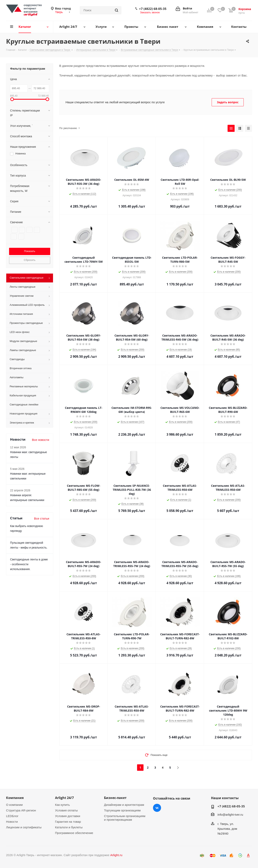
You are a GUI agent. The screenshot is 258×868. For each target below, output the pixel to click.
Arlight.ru (116, 855)
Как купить (62, 805)
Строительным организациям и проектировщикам (125, 818)
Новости (12, 822)
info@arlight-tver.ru (230, 815)
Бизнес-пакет (115, 798)
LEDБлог (12, 816)
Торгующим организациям (122, 810)
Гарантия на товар (68, 822)
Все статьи (42, 518)
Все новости (41, 440)
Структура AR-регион (21, 810)
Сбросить (30, 260)
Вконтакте (157, 808)
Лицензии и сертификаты (24, 827)
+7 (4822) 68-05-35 (153, 9)
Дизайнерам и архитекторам (124, 805)
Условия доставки (68, 816)
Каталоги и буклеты (69, 827)
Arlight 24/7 (64, 798)
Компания (15, 798)
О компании (14, 805)
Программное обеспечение (74, 833)
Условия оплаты (66, 810)
